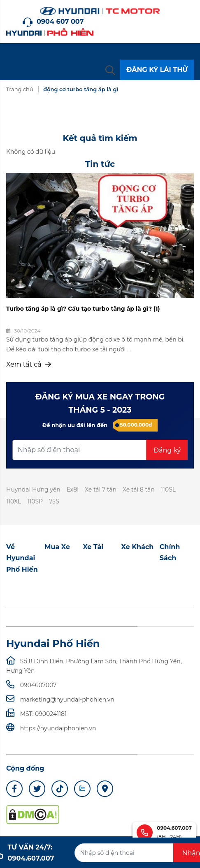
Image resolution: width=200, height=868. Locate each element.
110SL (168, 489)
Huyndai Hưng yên (33, 489)
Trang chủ (20, 89)
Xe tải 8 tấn (139, 489)
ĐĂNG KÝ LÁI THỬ (157, 70)
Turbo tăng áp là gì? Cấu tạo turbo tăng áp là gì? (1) (83, 309)
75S (54, 501)
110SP (35, 501)
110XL (14, 501)
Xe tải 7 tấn (101, 489)
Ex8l (73, 489)
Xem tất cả (29, 364)
